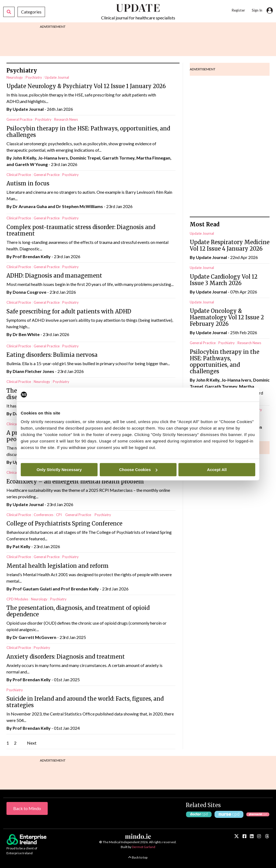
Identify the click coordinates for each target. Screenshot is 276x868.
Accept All (217, 470)
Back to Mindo (27, 808)
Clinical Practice (19, 175)
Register (238, 10)
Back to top (138, 857)
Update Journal (57, 77)
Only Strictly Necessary (59, 470)
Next (32, 743)
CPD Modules (17, 599)
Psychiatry (34, 77)
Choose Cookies (138, 470)
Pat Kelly (22, 546)
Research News (66, 119)
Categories (31, 12)
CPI (59, 515)
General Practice (19, 119)
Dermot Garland (144, 847)
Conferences (44, 515)
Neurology (15, 77)
